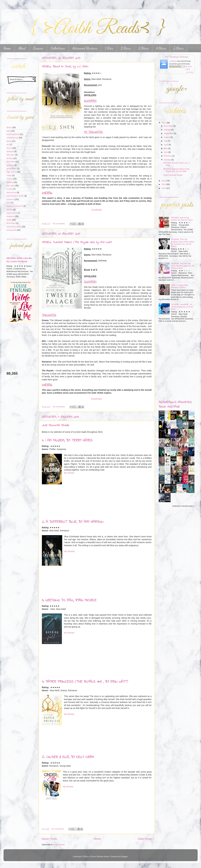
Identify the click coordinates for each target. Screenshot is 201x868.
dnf (8, 145)
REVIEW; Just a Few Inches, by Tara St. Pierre (182, 219)
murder (10, 179)
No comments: (59, 224)
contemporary (12, 138)
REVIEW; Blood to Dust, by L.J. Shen (65, 67)
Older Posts (145, 839)
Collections (58, 48)
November (169, 126)
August (167, 137)
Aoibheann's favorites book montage (175, 405)
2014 (164, 188)
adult (9, 131)
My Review (69, 473)
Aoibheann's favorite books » (183, 506)
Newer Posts (49, 839)
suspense (11, 216)
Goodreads (97, 210)
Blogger (124, 857)
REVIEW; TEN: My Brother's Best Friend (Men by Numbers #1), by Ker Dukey (183, 243)
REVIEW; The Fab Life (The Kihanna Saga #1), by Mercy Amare (183, 266)
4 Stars (161, 48)
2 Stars (126, 48)
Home (97, 839)
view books (190, 72)
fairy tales (11, 155)
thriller (9, 220)
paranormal (11, 193)
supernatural (12, 213)
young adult (12, 230)
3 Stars (143, 48)
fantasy (10, 158)
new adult (11, 186)
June (166, 145)
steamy (10, 210)
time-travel (11, 223)
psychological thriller (15, 196)
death (9, 141)
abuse (9, 127)
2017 (164, 123)
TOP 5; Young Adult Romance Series (180, 286)
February (168, 156)
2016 (164, 181)
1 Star (109, 48)
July (166, 141)
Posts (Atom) (59, 845)
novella (10, 189)
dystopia (10, 151)
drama (9, 148)
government (12, 169)
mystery (10, 182)
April (166, 152)
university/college (14, 227)
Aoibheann (173, 61)
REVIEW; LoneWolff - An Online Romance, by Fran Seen (182, 307)
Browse (38, 48)
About (22, 48)
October (168, 130)
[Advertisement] (16, 347)
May (166, 148)
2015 (164, 184)
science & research (15, 206)
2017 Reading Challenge (177, 57)
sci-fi (9, 203)
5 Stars (179, 48)
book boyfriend (13, 134)
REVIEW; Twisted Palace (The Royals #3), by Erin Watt (77, 242)
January (168, 160)
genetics (10, 165)
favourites (11, 162)
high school (11, 172)
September (169, 133)
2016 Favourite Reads (55, 425)
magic (9, 175)
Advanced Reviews (85, 48)
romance (10, 199)
